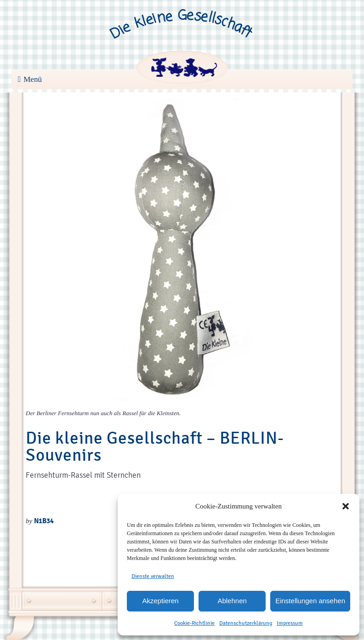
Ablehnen (232, 601)
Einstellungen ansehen (310, 601)
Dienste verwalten (153, 576)
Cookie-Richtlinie (194, 623)
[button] (346, 506)
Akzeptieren (160, 601)
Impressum (290, 623)
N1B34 (44, 521)
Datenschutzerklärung (246, 623)
